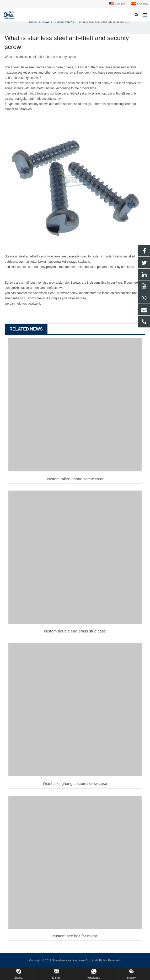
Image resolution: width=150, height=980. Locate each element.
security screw (66, 57)
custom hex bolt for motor (75, 936)
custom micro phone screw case (75, 479)
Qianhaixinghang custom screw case (75, 783)
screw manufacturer (84, 293)
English (117, 4)
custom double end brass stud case (75, 631)
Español (140, 4)
